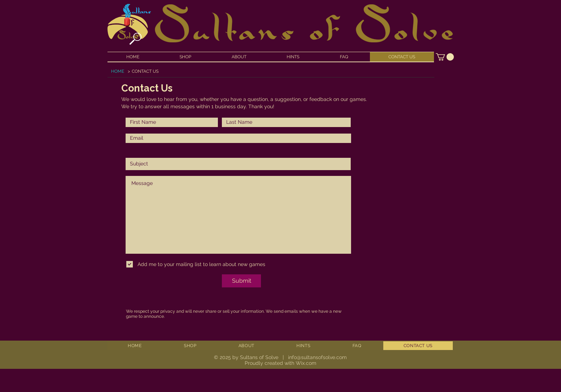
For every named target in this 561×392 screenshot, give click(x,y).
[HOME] (118, 71)
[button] (445, 57)
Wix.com (306, 363)
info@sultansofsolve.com (317, 357)
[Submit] (241, 281)
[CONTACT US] (145, 71)
